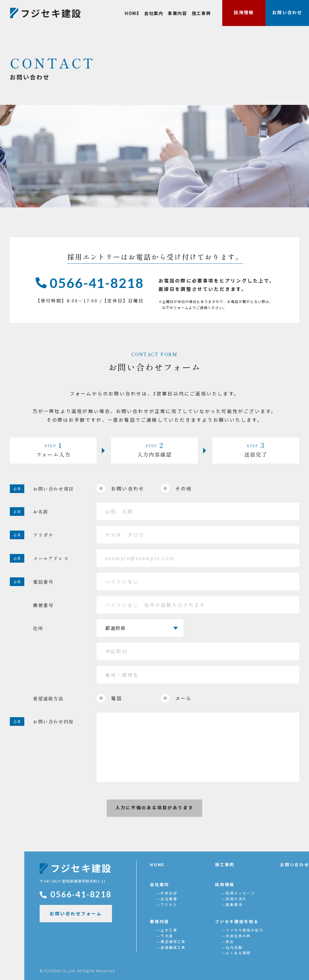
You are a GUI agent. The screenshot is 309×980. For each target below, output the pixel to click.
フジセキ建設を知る (237, 921)
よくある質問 (238, 953)
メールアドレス (51, 558)
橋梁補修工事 (173, 941)
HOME (132, 13)
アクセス (169, 904)
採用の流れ (236, 899)
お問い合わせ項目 (53, 489)
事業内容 (177, 13)
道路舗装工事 (173, 947)
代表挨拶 (169, 893)
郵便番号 (43, 605)
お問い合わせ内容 (53, 721)
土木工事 (169, 930)
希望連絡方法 (48, 698)
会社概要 (169, 899)
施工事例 (201, 13)
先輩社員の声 (238, 936)
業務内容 (160, 921)
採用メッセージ (240, 893)
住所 (38, 628)
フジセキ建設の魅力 (244, 930)
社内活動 (234, 947)
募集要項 (234, 904)
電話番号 (43, 582)
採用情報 (244, 12)
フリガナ (43, 535)
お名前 (41, 512)
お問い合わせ (287, 12)
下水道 (167, 936)
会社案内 (154, 13)
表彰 (230, 941)
